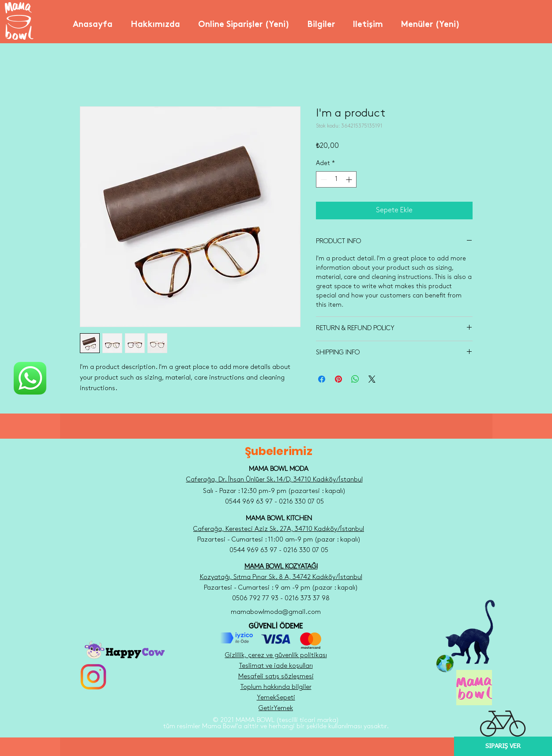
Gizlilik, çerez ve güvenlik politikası (276, 655)
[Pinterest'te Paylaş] (338, 379)
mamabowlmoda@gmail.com (276, 612)
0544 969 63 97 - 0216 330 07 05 (279, 550)
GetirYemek (276, 708)
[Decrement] (323, 179)
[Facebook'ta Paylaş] (322, 379)
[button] (156, 21)
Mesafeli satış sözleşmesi (276, 677)
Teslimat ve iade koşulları (276, 666)
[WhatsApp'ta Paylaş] (355, 379)
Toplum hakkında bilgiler (276, 687)
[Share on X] (372, 379)
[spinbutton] (336, 179)
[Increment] (350, 179)
